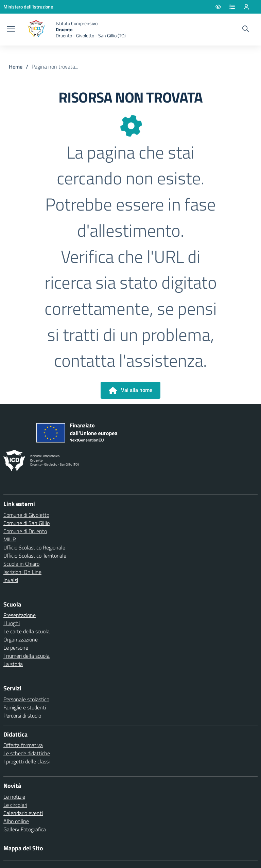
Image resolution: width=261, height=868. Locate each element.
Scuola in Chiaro (21, 564)
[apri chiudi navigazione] (11, 30)
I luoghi (12, 623)
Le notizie (14, 797)
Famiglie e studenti (25, 707)
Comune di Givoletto (26, 515)
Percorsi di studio (22, 716)
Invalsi (11, 580)
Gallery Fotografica (25, 829)
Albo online (16, 821)
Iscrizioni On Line (22, 572)
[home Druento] (74, 30)
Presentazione (20, 615)
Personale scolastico (26, 699)
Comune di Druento (25, 531)
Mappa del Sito (23, 848)
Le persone (16, 648)
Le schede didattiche (27, 753)
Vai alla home (130, 390)
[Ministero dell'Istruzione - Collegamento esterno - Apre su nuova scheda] (28, 7)
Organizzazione (21, 639)
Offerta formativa (23, 745)
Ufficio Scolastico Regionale (34, 547)
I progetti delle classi (27, 761)
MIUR (10, 539)
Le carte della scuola (27, 631)
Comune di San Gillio (27, 523)
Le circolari (15, 805)
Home (16, 67)
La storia (13, 664)
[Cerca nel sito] (246, 30)
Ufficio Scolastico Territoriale (35, 556)
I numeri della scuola (27, 656)
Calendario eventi (23, 813)
